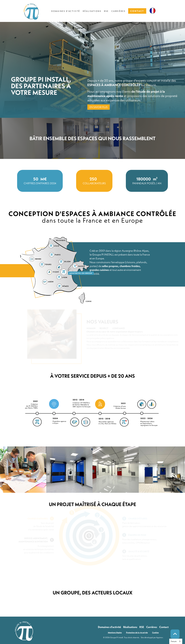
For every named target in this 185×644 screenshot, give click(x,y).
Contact (164, 627)
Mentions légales (115, 632)
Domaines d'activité (109, 627)
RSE (142, 627)
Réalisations (130, 627)
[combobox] (176, 641)
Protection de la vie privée (137, 632)
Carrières (152, 627)
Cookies (155, 632)
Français (174, 641)
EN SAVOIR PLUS (99, 107)
